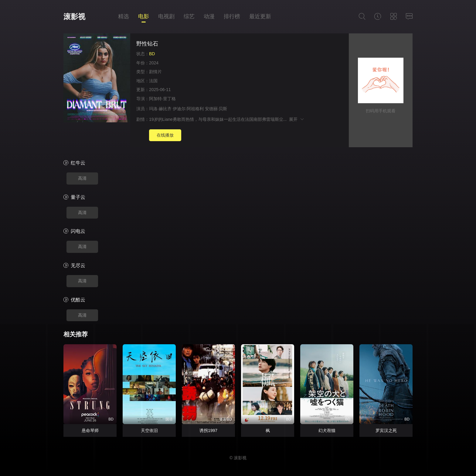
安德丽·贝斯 (216, 109)
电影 (144, 16)
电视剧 (166, 16)
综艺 (189, 16)
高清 (82, 178)
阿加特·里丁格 (162, 99)
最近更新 (260, 16)
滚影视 (74, 17)
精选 (124, 16)
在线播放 (165, 135)
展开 (297, 119)
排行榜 (232, 16)
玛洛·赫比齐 (160, 109)
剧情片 (155, 72)
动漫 (209, 16)
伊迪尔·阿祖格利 (188, 109)
